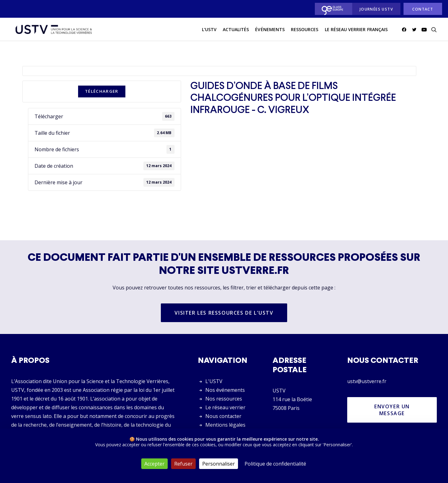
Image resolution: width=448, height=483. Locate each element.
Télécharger (102, 91)
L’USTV (209, 31)
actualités (236, 31)
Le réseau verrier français (356, 31)
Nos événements (225, 390)
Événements (270, 31)
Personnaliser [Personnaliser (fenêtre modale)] (219, 464)
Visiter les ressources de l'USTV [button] (224, 313)
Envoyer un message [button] (393, 410)
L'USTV (214, 381)
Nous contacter (223, 416)
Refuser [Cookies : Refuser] (183, 464)
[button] (405, 31)
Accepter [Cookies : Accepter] (154, 464)
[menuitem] (332, 9)
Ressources (305, 31)
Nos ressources (224, 399)
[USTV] (52, 31)
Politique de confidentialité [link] (275, 464)
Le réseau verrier (225, 407)
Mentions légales (225, 425)
